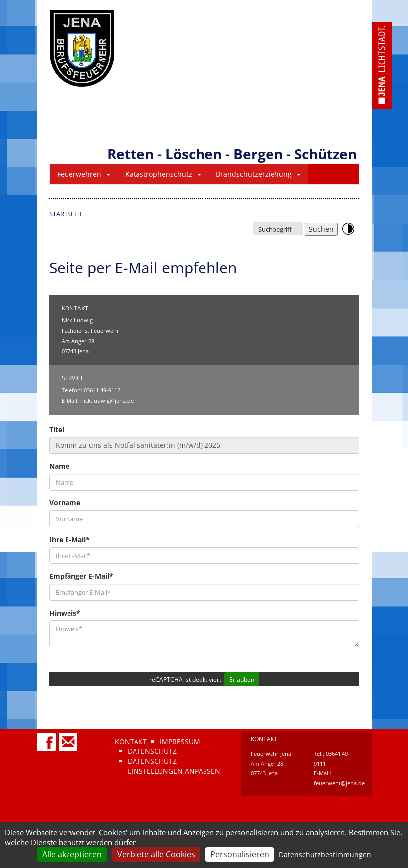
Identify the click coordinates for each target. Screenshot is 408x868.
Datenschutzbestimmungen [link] (325, 854)
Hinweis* (65, 613)
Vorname (65, 503)
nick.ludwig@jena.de (107, 401)
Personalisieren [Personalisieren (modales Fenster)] (240, 854)
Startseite (66, 214)
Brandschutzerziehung (258, 174)
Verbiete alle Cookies (156, 854)
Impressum (180, 741)
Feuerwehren (84, 174)
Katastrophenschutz (163, 174)
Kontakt (131, 741)
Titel (57, 429)
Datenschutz (152, 751)
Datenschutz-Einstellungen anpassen (174, 766)
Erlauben (242, 679)
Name (59, 466)
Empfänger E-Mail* (81, 576)
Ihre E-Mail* (69, 539)
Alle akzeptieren (72, 854)
